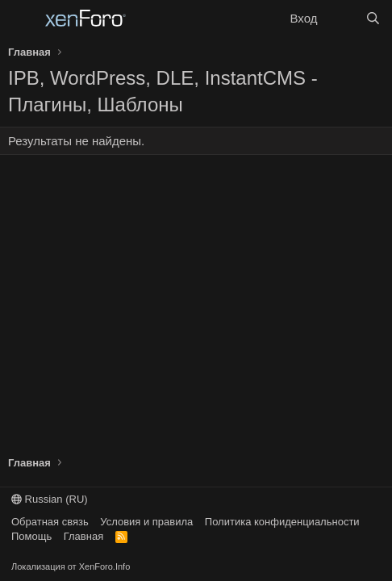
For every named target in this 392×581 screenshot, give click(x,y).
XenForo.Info (105, 566)
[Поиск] (373, 18)
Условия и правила (146, 522)
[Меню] (22, 19)
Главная (83, 536)
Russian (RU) (50, 499)
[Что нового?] (341, 18)
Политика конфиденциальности (282, 522)
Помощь (31, 536)
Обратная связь (50, 522)
